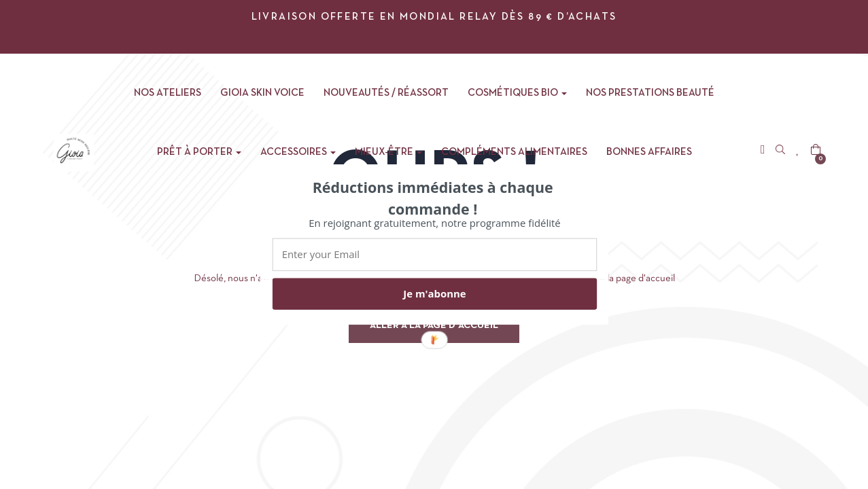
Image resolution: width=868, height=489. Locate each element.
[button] (432, 198)
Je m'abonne (434, 293)
